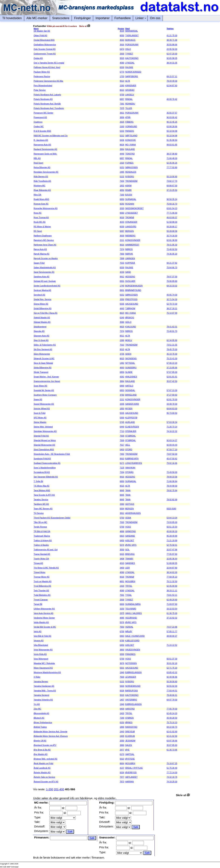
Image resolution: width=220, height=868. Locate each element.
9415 (122, 554)
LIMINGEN (130, 258)
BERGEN (129, 231)
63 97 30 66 (172, 741)
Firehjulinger (82, 18)
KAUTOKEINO (132, 58)
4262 (122, 377)
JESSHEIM (130, 741)
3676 (122, 663)
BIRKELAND (131, 395)
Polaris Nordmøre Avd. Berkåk (47, 104)
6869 (122, 386)
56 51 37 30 (172, 659)
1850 (122, 409)
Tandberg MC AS (41, 504)
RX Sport (38, 231)
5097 (122, 231)
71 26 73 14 (172, 427)
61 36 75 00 (172, 613)
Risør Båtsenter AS (42, 190)
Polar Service (40, 90)
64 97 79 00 (172, 700)
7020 (122, 522)
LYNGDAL (130, 63)
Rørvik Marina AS (42, 254)
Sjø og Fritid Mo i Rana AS (46, 313)
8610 (122, 90)
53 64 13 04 (172, 518)
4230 (122, 272)
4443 (122, 308)
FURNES (129, 163)
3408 (122, 559)
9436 (122, 140)
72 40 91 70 (172, 331)
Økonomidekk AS (41, 713)
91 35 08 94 (172, 140)
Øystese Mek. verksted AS (46, 759)
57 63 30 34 (172, 422)
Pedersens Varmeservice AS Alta (48, 81)
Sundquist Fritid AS (42, 459)
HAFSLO (129, 386)
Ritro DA (37, 195)
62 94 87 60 (172, 85)
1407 (122, 700)
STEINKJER (131, 431)
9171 (122, 463)
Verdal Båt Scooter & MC (45, 627)
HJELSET (130, 540)
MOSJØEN (130, 581)
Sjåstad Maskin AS (42, 322)
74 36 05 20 (172, 254)
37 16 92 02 (172, 618)
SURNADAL (131, 199)
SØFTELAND (131, 136)
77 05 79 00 (172, 709)
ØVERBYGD (131, 772)
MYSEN (129, 409)
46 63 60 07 (172, 217)
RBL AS (37, 158)
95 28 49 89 (172, 536)
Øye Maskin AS (41, 754)
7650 (122, 627)
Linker (140, 18)
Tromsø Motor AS (42, 577)
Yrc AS (37, 704)
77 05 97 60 (172, 554)
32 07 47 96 (172, 550)
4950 (122, 190)
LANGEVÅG (131, 227)
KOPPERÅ (130, 263)
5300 (122, 418)
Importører (103, 18)
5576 (122, 545)
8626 (122, 145)
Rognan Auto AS (41, 204)
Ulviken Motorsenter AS (44, 609)
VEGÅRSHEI (131, 618)
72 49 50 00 (172, 472)
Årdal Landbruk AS (42, 768)
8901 (122, 290)
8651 (122, 581)
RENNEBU (130, 104)
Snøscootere (61, 18)
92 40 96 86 (172, 677)
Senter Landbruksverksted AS (47, 286)
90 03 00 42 (172, 117)
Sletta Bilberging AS (43, 368)
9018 (122, 217)
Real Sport (38, 163)
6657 (122, 99)
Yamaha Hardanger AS (44, 686)
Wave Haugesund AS (43, 668)
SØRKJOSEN (131, 167)
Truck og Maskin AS (43, 581)
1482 (122, 363)
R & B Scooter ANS (42, 131)
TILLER (129, 108)
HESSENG (130, 277)
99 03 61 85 (172, 145)
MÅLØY (129, 631)
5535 (122, 304)
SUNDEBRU (131, 368)
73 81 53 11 (172, 595)
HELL (128, 445)
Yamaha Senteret (41, 695)
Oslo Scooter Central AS (45, 49)
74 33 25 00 (172, 782)
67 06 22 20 (172, 363)
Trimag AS (38, 563)
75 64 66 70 (172, 267)
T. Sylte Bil (38, 481)
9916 (122, 477)
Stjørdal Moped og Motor (45, 440)
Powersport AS (40, 117)
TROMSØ (130, 217)
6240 (122, 318)
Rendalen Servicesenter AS (46, 172)
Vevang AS (39, 641)
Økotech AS (39, 718)
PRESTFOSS (131, 299)
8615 (122, 358)
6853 (122, 390)
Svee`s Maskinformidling (45, 468)
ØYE (127, 750)
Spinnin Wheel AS (42, 409)
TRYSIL (129, 586)
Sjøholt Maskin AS (42, 318)
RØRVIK (129, 254)
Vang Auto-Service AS (44, 613)
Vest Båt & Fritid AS (43, 636)
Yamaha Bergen (41, 681)
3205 (122, 404)
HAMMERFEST (132, 245)
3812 (122, 513)
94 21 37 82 (172, 263)
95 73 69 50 (172, 413)
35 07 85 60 (172, 745)
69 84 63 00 (172, 409)
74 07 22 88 (172, 627)
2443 (122, 732)
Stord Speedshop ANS (44, 449)
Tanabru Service (41, 499)
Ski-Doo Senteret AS (43, 349)
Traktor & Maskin (41, 545)
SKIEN (128, 354)
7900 (122, 254)
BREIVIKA (130, 554)
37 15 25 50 (172, 190)
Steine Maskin (40, 422)
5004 (122, 509)
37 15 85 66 (172, 368)
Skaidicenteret (40, 327)
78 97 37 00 (172, 277)
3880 (122, 745)
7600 (122, 677)
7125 (122, 468)
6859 (122, 372)
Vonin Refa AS (40, 654)
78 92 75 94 (172, 490)
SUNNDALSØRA (133, 604)
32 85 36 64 (172, 559)
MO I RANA (130, 145)
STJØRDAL (130, 436)
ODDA (128, 518)
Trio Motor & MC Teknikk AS (46, 568)
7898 (122, 258)
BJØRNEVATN (132, 459)
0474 (122, 49)
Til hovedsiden (12, 18)
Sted (127, 29)
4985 (122, 618)
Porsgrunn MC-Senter (44, 113)
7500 (122, 436)
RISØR (128, 190)
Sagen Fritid (39, 263)
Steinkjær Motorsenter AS (45, 431)
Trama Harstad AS (42, 554)
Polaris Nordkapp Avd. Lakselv (47, 95)
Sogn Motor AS (41, 386)
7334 (122, 472)
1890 (122, 727)
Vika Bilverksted (41, 645)
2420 (122, 586)
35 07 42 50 (172, 381)
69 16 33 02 (172, 286)
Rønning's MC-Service (44, 240)
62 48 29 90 (172, 600)
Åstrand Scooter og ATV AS (46, 782)
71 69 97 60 (172, 604)
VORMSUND (131, 126)
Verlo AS (38, 631)
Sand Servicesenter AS (44, 272)
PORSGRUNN (132, 45)
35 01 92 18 (172, 663)
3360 (122, 504)
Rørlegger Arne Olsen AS (45, 245)
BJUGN (129, 195)
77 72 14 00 (172, 772)
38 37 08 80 (172, 154)
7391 (122, 104)
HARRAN (129, 782)
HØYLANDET (131, 777)
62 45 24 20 (172, 713)
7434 (122, 181)
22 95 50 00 (172, 49)
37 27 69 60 (172, 395)
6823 (122, 536)
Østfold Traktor (40, 727)
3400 (122, 568)
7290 (122, 718)
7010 (122, 345)
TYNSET (129, 54)
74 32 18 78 (172, 777)
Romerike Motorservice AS (46, 208)
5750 (122, 518)
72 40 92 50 (172, 249)
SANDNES (130, 563)
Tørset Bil (38, 604)
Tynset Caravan (41, 600)
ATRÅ (128, 117)
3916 (122, 45)
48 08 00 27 (172, 636)
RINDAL (129, 99)
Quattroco (38, 122)
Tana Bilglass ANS (42, 490)
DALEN (129, 745)
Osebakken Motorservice (45, 45)
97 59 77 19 (172, 449)
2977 (122, 750)
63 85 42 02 (172, 672)
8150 (122, 722)
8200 (122, 67)
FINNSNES (130, 654)
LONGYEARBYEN (133, 463)
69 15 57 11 (172, 76)
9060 (122, 213)
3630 (122, 236)
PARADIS (130, 131)
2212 (122, 399)
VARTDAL (130, 754)
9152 (122, 167)
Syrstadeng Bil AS (42, 472)
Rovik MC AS (40, 222)
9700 (122, 95)
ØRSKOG (130, 318)
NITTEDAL (130, 363)
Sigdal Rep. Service (43, 299)
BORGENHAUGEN (134, 286)
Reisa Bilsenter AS (42, 167)
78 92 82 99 (172, 499)
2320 (122, 163)
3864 (122, 149)
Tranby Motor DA (41, 559)
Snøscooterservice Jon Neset (47, 381)
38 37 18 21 (172, 308)
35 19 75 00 (172, 354)
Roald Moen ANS (41, 199)
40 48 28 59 (172, 718)
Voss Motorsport (41, 659)
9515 (122, 349)
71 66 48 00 (172, 158)
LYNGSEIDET (131, 213)
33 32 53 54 (172, 609)
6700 (122, 631)
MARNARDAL (131, 31)
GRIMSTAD (130, 531)
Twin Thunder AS (41, 590)
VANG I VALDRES (133, 613)
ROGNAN (130, 204)
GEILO (128, 322)
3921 (122, 113)
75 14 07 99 (172, 313)
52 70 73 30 (172, 304)
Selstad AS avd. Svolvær (45, 281)
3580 (122, 322)
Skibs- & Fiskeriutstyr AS (45, 345)
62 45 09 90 (172, 586)
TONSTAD (130, 154)
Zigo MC (37, 709)
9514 (122, 81)
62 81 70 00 (172, 399)
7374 (122, 249)
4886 (122, 531)
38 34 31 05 (172, 63)
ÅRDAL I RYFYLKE (134, 768)
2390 (122, 340)
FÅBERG (129, 122)
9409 (122, 709)
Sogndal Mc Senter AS (44, 390)
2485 (122, 172)
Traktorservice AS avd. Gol (46, 550)
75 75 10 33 (172, 722)
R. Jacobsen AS (41, 140)
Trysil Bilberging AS (42, 586)
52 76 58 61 (172, 545)
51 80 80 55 (172, 563)
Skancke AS (39, 331)
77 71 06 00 (172, 213)
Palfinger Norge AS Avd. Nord (47, 67)
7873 (122, 782)
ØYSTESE (130, 759)
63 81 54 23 (172, 208)
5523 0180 (171, 509)
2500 (122, 54)
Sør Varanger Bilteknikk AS (46, 477)
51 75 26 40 (172, 768)
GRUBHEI (130, 90)
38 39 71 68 (172, 40)
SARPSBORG (132, 76)
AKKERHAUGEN (133, 513)
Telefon (170, 29)
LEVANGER (131, 677)
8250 (122, 204)
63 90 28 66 (172, 126)
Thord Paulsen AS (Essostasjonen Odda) (52, 518)
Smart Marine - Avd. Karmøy (46, 377)
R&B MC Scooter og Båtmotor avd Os (51, 136)
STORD (129, 449)
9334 (122, 772)
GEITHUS (130, 504)
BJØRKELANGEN (133, 672)
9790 (122, 641)
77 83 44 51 (172, 691)
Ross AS (38, 213)
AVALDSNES (131, 377)
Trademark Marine (42, 536)
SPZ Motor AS (40, 418)
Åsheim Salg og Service (44, 777)
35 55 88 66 (172, 45)
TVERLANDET (132, 35)
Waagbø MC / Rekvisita (44, 663)
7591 (122, 595)
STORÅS (129, 472)
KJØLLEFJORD (132, 641)
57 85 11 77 (172, 631)
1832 (122, 186)
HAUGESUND (132, 304)
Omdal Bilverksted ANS (44, 40)
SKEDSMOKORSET (134, 208)
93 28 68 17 (172, 227)
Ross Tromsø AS (41, 217)
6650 (122, 199)
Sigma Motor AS (41, 304)
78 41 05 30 (172, 245)
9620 (122, 327)
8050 (122, 35)
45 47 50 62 (172, 459)
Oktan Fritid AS (41, 35)
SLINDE (129, 372)
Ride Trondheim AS (42, 181)
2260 (122, 85)
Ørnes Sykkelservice (43, 722)
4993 (122, 368)
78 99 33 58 (172, 477)
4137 (122, 768)
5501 (122, 668)
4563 (122, 40)
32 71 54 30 (172, 299)
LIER (127, 568)
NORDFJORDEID (133, 72)
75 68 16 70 (172, 204)
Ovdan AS (38, 58)
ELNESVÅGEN (132, 427)
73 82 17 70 (172, 181)
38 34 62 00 (172, 572)
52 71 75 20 (172, 668)
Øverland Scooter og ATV (45, 745)
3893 (122, 650)
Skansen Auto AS (41, 336)
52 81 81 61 (172, 377)
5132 (122, 176)
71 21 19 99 (172, 540)
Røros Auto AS (40, 249)
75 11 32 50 (172, 581)
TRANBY (129, 559)
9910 (122, 459)
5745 (122, 422)
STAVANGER (131, 222)
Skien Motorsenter (42, 354)
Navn (36, 29)
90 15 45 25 (172, 122)
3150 (122, 609)
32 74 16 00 (172, 236)
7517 (122, 445)
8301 (122, 281)
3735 (122, 354)
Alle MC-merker (37, 18)
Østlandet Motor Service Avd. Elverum (51, 736)
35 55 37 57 (172, 113)
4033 (122, 222)
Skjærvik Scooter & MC (44, 358)
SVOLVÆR (130, 281)
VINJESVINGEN (133, 650)
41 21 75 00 (172, 35)
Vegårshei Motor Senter (44, 618)
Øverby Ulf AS (40, 741)
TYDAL (128, 595)
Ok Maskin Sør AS (42, 31)
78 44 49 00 (172, 81)
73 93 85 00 (172, 522)
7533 (122, 263)
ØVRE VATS (131, 545)
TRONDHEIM (131, 181)
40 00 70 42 (172, 99)
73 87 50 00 (172, 454)
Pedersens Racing (42, 76)
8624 (122, 313)
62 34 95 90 (172, 340)
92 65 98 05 (172, 58)
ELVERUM (130, 736)
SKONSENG (131, 358)
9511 (122, 336)
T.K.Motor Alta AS (42, 486)
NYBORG (130, 176)
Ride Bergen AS (41, 176)
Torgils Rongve (40, 527)
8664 (122, 763)
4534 (122, 31)
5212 (122, 136)
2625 (122, 122)
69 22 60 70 (172, 727)
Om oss (155, 18)
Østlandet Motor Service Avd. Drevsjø (50, 732)
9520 (122, 58)
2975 (122, 613)
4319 (122, 563)
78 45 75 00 (172, 349)
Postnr (121, 29)
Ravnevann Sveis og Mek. (45, 154)
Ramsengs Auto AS (42, 145)
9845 (122, 490)
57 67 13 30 (172, 390)
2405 (122, 736)
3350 (122, 299)
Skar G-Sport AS (41, 340)
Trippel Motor (40, 572)
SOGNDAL (130, 390)
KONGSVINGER (133, 240)
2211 (122, 240)
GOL (127, 550)
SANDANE (130, 536)
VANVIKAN (130, 468)
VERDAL (129, 627)
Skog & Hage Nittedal (43, 363)
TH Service (39, 513)
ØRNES (129, 722)
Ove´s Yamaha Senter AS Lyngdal (49, 63)
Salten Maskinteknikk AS (45, 267)
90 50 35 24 (172, 199)
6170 (122, 754)
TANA (128, 490)
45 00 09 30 (172, 531)
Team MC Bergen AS (43, 509)
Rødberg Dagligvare (43, 236)
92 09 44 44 (172, 445)
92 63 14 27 (172, 440)
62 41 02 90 (172, 732)
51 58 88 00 (172, 222)
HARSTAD (130, 709)
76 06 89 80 (172, 281)
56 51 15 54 (172, 527)
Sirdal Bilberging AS (43, 308)
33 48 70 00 (172, 404)
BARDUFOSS (131, 691)
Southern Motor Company (45, 395)
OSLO (128, 49)
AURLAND (130, 422)
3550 (122, 550)
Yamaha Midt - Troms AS (45, 691)
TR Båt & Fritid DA (42, 531)
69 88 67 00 (172, 186)
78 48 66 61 (172, 695)
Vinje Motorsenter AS (43, 650)
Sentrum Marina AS (42, 290)
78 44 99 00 (172, 486)
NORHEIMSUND (133, 686)
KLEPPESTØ (131, 418)
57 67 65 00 (172, 372)
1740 (122, 286)
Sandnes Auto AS (42, 277)
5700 (122, 527)
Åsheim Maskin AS (42, 772)
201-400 (59, 789)
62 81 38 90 (172, 240)
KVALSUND (131, 327)
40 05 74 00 (172, 295)
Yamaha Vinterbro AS (43, 700)
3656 (122, 117)
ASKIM (128, 186)
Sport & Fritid (40, 413)
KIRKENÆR (131, 85)
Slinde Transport (41, 372)
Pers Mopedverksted (43, 85)
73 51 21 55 (172, 345)
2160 (122, 126)
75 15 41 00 (172, 358)
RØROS (129, 249)
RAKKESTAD (131, 727)
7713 (122, 431)
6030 (122, 227)
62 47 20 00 (172, 54)
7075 (122, 108)
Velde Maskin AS (41, 622)
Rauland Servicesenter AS (45, 149)
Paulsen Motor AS (42, 72)
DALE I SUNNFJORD (135, 636)
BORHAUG (130, 40)
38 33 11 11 (172, 590)
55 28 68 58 (172, 231)
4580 (122, 63)
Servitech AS (39, 295)
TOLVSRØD (131, 609)
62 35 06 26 (172, 163)
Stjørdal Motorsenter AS (44, 445)
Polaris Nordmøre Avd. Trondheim (49, 108)
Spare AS (38, 399)
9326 (122, 691)
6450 (122, 540)
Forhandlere (122, 18)
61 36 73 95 (172, 750)
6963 (122, 636)
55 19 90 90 (172, 176)
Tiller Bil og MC (41, 522)
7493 (122, 454)
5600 (122, 686)
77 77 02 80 (172, 167)
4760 (122, 395)
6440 (122, 427)
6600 (122, 604)
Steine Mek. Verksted (43, 427)
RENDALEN (131, 172)
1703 (122, 76)
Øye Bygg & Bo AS (42, 750)
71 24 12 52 (172, 645)
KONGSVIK (130, 140)
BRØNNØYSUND (133, 290)
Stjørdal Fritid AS (41, 436)
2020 (122, 208)
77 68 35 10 (172, 577)
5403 (122, 449)
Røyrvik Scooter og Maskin (46, 258)
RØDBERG (130, 236)
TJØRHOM (130, 308)
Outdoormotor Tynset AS (45, 54)
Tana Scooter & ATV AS (44, 495)
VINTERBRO (131, 700)
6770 (122, 72)
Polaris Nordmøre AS (43, 99)
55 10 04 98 (172, 131)
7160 (122, 195)
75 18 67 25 (172, 763)
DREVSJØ (130, 732)
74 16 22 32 (172, 431)
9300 (122, 654)
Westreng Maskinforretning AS (47, 672)
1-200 (50, 789)
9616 (122, 245)
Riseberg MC (40, 186)
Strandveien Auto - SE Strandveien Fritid (52, 454)
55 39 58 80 (172, 681)
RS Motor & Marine (42, 227)
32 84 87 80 (172, 568)
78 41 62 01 (172, 327)
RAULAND (130, 149)
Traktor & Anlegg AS (43, 540)
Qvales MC (39, 126)
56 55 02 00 (172, 686)
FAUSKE (129, 67)
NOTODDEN (131, 663)
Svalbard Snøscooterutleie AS (47, 463)
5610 (122, 759)
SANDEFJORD (132, 404)
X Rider (37, 677)
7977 (122, 777)
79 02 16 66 (172, 463)
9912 (122, 277)
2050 (122, 741)
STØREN (129, 718)
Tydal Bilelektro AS (42, 595)
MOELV (129, 340)
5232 (122, 131)
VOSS (128, 527)
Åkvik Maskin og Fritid (44, 763)
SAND (128, 272)
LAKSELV (130, 95)
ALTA (128, 81)
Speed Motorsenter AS (44, 404)
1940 (122, 672)
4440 (122, 154)
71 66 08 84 (172, 481)
